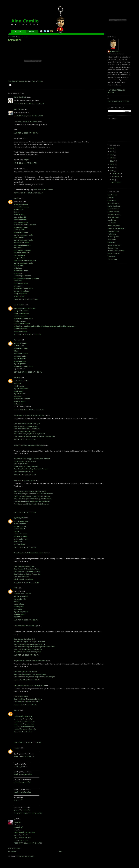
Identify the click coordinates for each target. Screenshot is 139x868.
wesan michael (19, 305)
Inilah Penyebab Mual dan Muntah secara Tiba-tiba (32, 496)
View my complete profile (118, 101)
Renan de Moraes (114, 245)
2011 (112, 161)
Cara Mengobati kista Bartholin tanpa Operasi (30, 674)
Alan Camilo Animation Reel (18, 81)
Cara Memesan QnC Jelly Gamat (25, 672)
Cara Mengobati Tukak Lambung (25, 626)
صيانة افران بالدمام (20, 767)
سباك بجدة (17, 830)
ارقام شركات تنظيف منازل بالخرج (25, 729)
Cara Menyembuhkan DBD (23, 471)
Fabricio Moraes (113, 212)
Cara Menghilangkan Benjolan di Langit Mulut (30, 491)
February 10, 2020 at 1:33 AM (28, 813)
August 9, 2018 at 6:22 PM (26, 620)
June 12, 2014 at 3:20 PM (25, 163)
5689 (15, 588)
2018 (112, 148)
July (114, 180)
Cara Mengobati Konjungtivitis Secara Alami (29, 644)
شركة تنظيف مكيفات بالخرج (23, 716)
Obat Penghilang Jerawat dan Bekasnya (28, 699)
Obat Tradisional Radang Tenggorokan (27, 574)
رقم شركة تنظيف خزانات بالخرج (24, 721)
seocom (16, 710)
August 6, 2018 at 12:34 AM (27, 582)
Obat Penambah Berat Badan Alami (26, 569)
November (116, 177)
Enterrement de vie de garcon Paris (26, 121)
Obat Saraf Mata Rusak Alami (24, 480)
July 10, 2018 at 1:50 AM (25, 512)
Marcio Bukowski (114, 226)
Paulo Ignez (112, 234)
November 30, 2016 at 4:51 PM (28, 372)
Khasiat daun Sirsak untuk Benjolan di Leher (29, 415)
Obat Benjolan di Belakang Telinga (26, 426)
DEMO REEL (15, 40)
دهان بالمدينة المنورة (21, 835)
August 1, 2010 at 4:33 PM (26, 133)
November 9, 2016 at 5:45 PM (27, 334)
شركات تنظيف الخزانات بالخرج (24, 724)
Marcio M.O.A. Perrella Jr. (117, 228)
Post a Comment (14, 848)
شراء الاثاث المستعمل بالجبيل (24, 756)
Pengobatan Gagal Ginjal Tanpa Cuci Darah (29, 642)
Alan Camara (112, 195)
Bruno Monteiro (113, 203)
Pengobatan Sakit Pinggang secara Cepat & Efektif (32, 459)
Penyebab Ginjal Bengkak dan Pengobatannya (30, 661)
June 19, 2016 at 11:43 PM (26, 299)
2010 (112, 164)
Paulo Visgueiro (113, 237)
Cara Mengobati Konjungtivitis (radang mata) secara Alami (34, 647)
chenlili (16, 198)
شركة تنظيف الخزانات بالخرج (23, 719)
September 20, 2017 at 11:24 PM (29, 410)
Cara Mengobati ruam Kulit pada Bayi (27, 429)
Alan (34, 81)
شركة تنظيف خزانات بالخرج (23, 731)
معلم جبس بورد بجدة (21, 840)
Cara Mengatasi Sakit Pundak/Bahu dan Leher (30, 553)
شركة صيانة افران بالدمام (22, 792)
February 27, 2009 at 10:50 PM (28, 116)
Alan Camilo (115, 51)
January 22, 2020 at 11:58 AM (28, 742)
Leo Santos (112, 223)
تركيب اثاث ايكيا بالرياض (22, 810)
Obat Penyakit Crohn (21, 464)
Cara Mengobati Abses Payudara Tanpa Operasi (31, 469)
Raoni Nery (112, 242)
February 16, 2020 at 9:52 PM (28, 843)
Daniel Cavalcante (20, 97)
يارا (15, 819)
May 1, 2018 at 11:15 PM (25, 440)
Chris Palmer (18, 109)
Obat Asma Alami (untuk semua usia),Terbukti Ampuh (32, 499)
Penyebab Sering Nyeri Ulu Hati (25, 461)
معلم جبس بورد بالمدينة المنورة (24, 832)
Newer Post (12, 852)
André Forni (112, 201)
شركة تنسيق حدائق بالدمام (23, 774)
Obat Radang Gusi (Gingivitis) (24, 639)
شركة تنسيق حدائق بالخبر (22, 782)
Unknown (17, 340)
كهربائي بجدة (18, 827)
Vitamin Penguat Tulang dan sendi (26, 466)
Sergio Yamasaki (114, 253)
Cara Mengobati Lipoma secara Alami (27, 702)
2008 (112, 171)
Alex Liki (111, 198)
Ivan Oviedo (112, 220)
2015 (112, 151)
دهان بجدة (17, 822)
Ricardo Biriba (113, 248)
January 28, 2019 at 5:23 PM (27, 680)
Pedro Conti (112, 239)
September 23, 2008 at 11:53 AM (29, 104)
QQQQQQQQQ (19, 518)
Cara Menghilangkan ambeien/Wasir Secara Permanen (33, 494)
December (116, 173)
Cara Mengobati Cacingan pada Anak (27, 424)
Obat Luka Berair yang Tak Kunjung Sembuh (29, 434)
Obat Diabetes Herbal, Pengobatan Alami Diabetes (32, 501)
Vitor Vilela (111, 256)
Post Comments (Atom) (26, 856)
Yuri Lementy (112, 259)
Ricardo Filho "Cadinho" (116, 251)
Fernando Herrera (114, 214)
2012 (112, 158)
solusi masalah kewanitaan (23, 579)
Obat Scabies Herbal (21, 696)
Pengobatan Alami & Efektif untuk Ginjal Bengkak (31, 504)
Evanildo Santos (113, 209)
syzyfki (26, 160)
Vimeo (40, 81)
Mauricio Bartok (113, 231)
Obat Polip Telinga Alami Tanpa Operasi (28, 649)
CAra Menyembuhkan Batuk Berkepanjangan (30, 685)
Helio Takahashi (113, 217)
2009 (112, 167)
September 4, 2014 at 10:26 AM (28, 193)
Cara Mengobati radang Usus (24, 566)
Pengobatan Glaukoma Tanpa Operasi (27, 652)
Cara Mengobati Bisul (21, 577)
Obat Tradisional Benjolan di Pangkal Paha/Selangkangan (34, 436)
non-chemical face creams (44, 190)
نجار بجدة (17, 825)
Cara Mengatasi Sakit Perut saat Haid (27, 571)
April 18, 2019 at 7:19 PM (25, 705)
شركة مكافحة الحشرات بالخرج (24, 726)
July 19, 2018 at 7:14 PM (25, 547)
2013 (112, 155)
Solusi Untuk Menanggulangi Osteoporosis (29, 445)
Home (60, 852)
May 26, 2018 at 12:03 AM (25, 475)
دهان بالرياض (18, 800)
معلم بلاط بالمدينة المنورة (22, 837)
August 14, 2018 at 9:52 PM (27, 655)
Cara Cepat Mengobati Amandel (25, 431)
